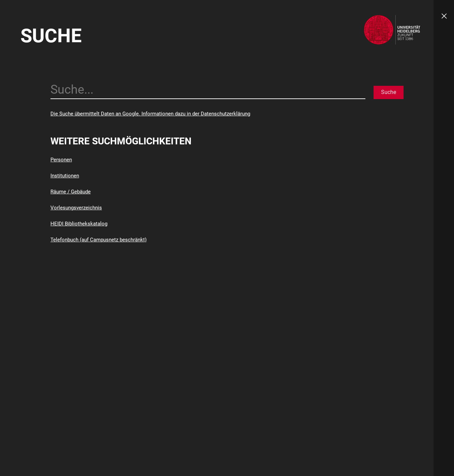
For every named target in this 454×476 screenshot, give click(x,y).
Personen (61, 160)
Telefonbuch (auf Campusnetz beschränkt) (99, 240)
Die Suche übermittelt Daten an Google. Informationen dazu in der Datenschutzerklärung (150, 114)
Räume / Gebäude (71, 192)
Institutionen (65, 176)
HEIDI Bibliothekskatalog (79, 224)
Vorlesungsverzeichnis (76, 208)
